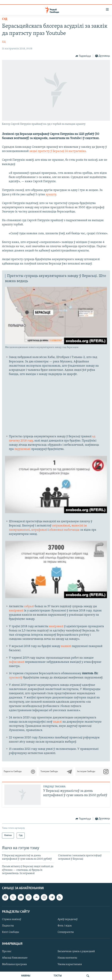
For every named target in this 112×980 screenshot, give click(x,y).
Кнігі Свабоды (10, 932)
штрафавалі (39, 530)
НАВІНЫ (26, 976)
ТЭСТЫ (58, 976)
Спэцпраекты (66, 932)
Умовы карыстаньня (70, 964)
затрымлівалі (61, 526)
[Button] (83, 56)
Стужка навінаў (12, 919)
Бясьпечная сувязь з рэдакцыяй (76, 951)
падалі (58, 722)
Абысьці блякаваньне (15, 958)
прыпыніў (16, 678)
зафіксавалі (17, 662)
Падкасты (8, 926)
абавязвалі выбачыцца (64, 530)
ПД (4, 42)
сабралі (29, 606)
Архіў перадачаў (68, 919)
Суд (5, 19)
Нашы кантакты (67, 958)
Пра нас (7, 951)
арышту (51, 195)
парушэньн (22, 449)
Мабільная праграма (14, 964)
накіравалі (16, 611)
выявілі (66, 646)
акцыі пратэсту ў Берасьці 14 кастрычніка (58, 151)
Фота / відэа (65, 926)
